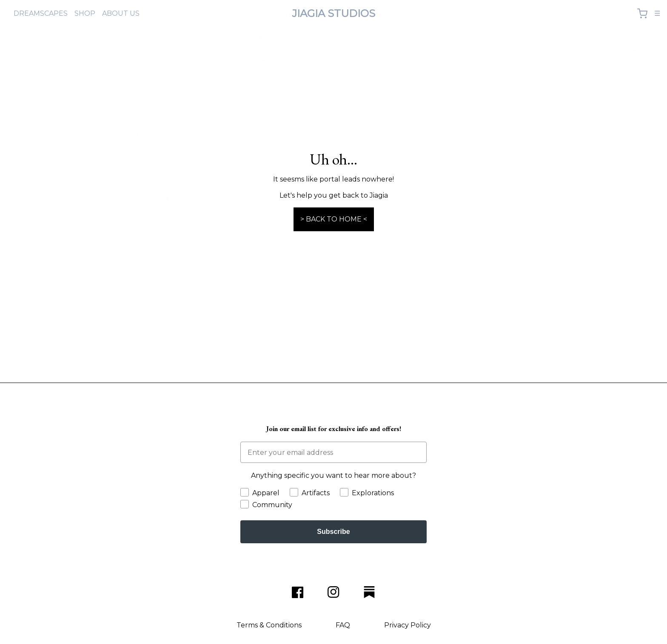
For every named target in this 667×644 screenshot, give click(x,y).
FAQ (343, 625)
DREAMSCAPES (41, 13)
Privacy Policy (408, 625)
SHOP (85, 13)
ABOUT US (121, 13)
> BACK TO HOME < (334, 219)
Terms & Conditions (269, 625)
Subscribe (333, 532)
